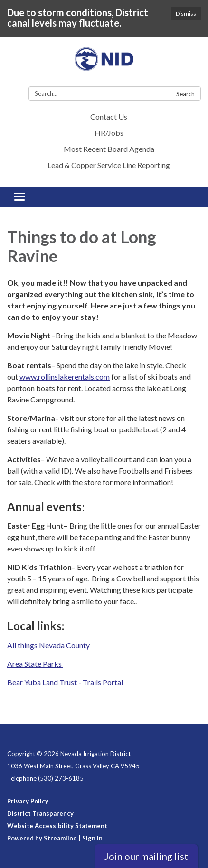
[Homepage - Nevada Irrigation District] (104, 64)
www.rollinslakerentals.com (65, 377)
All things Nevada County (48, 645)
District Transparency (40, 813)
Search (185, 94)
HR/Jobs (109, 133)
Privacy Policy (28, 801)
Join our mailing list (146, 856)
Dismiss (186, 14)
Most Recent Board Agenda (109, 149)
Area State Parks (35, 664)
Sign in (92, 838)
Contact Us (109, 117)
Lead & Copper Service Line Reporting (109, 165)
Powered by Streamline (42, 838)
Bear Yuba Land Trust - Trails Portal (65, 682)
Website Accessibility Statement (57, 826)
